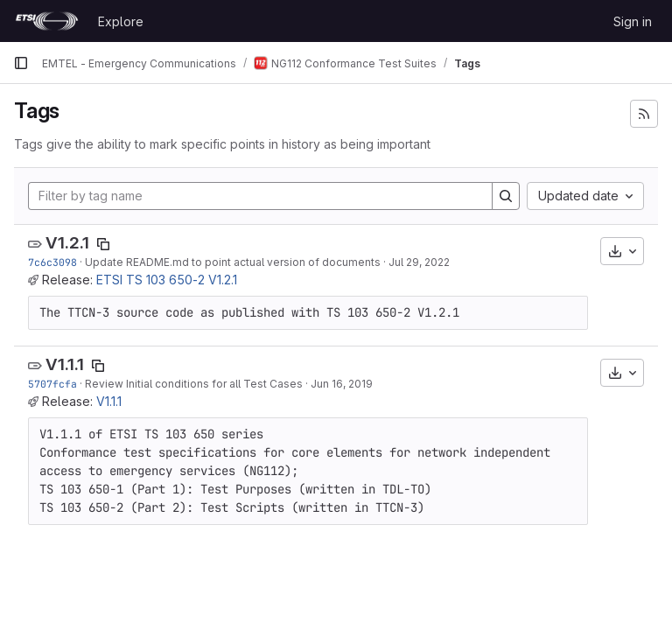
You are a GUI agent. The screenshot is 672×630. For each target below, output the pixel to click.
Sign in (633, 21)
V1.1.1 (65, 364)
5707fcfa (52, 384)
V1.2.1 (67, 243)
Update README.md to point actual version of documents (233, 262)
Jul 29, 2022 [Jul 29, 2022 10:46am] (419, 262)
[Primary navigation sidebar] (21, 63)
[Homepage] (47, 21)
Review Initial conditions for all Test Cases (194, 384)
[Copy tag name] (103, 244)
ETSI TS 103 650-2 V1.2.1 (167, 280)
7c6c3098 (52, 262)
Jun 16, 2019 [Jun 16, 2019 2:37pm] (342, 384)
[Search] (506, 196)
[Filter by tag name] (260, 196)
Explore (121, 21)
